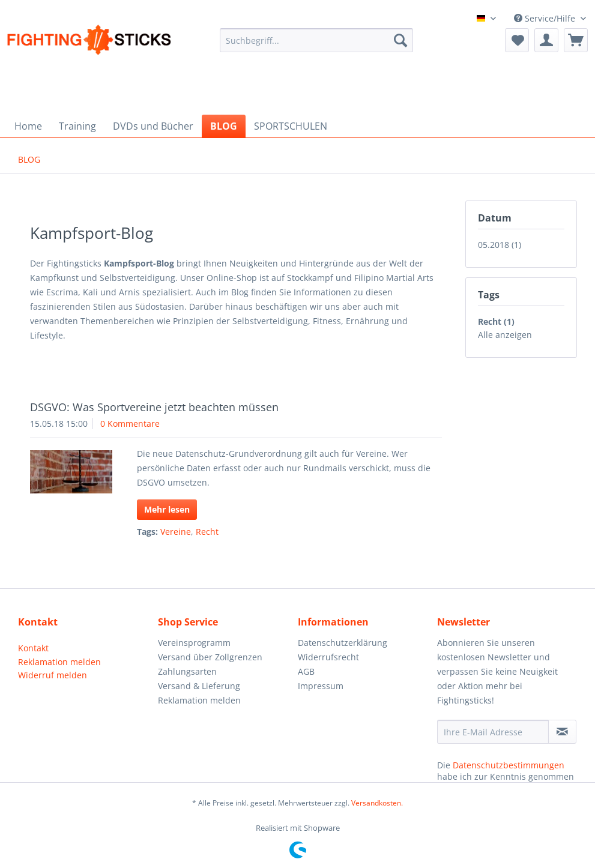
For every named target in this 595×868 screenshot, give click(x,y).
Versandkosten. (377, 803)
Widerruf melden (53, 675)
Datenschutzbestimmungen (509, 765)
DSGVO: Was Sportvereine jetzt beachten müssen (154, 407)
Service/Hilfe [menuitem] (546, 18)
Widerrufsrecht (328, 657)
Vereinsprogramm (194, 643)
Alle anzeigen (505, 335)
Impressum (321, 686)
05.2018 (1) (500, 245)
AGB (306, 671)
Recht (207, 532)
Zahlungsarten (187, 671)
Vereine (176, 532)
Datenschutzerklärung (343, 643)
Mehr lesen (167, 509)
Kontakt (33, 648)
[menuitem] (316, 47)
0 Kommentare (130, 423)
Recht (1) (496, 321)
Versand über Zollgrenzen (210, 657)
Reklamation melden (59, 662)
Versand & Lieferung (199, 686)
